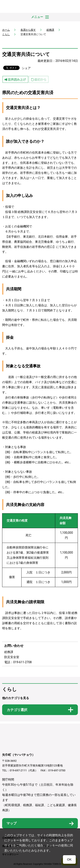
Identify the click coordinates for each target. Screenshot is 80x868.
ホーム (6, 30)
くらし (6, 34)
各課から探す (28, 30)
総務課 (50, 30)
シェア (26, 68)
